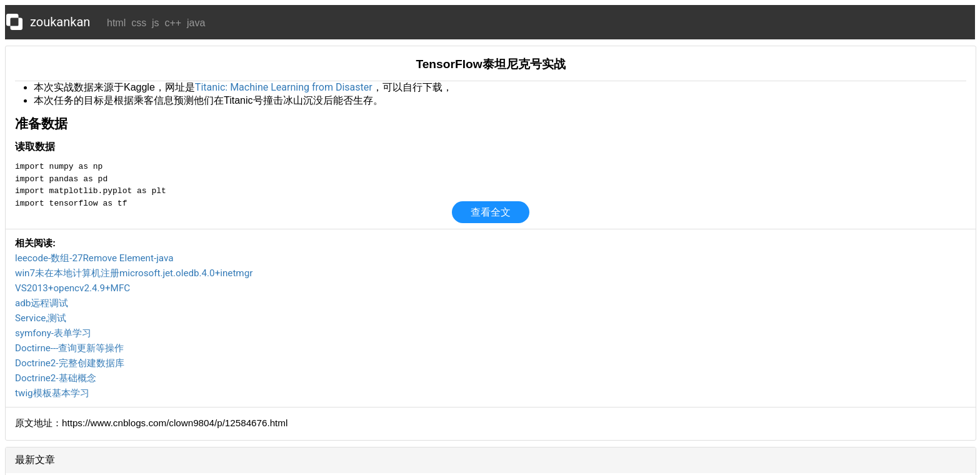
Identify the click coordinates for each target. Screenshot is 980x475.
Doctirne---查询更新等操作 (69, 348)
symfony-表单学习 (53, 333)
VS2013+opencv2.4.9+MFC (72, 288)
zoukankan (60, 22)
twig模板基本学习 (52, 393)
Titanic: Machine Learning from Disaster (284, 87)
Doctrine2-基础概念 (56, 378)
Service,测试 (41, 318)
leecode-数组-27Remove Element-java (94, 258)
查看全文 (491, 212)
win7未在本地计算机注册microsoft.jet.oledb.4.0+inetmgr (134, 273)
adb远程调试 (42, 303)
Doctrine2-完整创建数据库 (70, 363)
